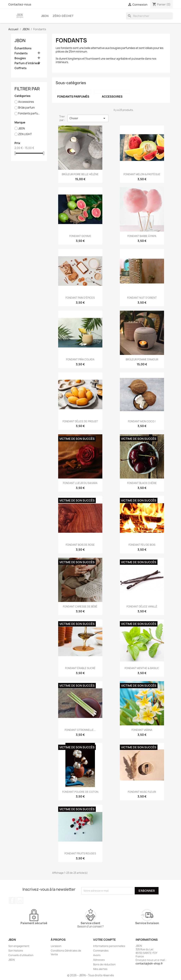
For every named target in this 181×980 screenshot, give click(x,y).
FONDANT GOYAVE (80, 236)
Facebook (12, 900)
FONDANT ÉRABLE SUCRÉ (80, 668)
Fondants (21, 53)
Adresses (99, 960)
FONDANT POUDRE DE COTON (80, 792)
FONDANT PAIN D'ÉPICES (80, 298)
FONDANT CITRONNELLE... (80, 730)
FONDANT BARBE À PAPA (142, 236)
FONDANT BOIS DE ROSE (80, 545)
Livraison (56, 946)
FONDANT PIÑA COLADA (80, 359)
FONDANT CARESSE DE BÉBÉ (80, 606)
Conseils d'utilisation (21, 955)
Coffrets (21, 68)
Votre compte (104, 940)
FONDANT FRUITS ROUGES (80, 853)
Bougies (20, 58)
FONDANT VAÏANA (142, 730)
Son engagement (19, 946)
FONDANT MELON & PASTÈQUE (142, 174)
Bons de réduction (104, 964)
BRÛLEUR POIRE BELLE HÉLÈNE (80, 174)
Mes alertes (100, 969)
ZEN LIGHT (25, 134)
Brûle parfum (26, 108)
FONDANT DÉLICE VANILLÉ (142, 606)
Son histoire (16, 951)
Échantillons (23, 48)
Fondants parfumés (30, 114)
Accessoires (26, 102)
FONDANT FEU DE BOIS (142, 545)
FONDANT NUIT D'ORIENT (142, 298)
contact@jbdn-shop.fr (149, 963)
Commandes (101, 951)
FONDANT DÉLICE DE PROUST (80, 421)
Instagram (20, 900)
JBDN (45, 16)
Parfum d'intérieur (27, 63)
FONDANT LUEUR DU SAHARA (80, 483)
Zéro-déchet (63, 16)
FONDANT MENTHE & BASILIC (142, 668)
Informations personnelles (109, 946)
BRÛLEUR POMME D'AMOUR (142, 359)
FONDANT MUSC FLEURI (142, 792)
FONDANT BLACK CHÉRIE (142, 483)
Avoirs (97, 955)
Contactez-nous (20, 4)
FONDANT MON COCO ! (142, 421)
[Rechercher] (149, 16)
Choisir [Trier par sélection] (88, 118)
